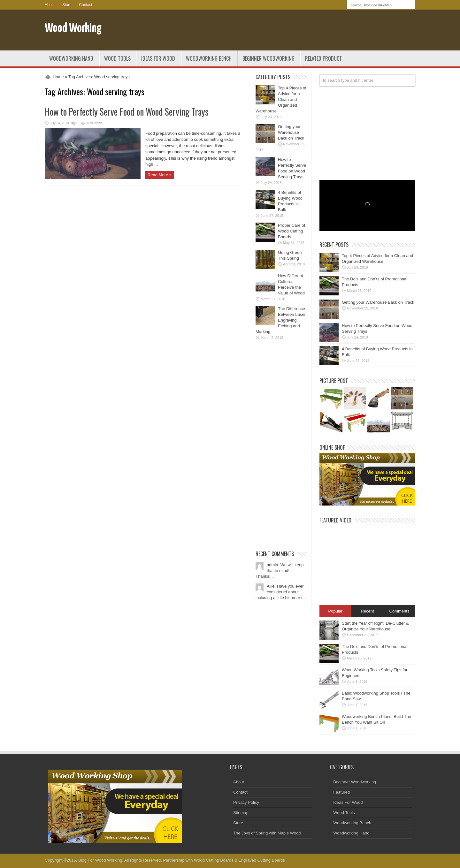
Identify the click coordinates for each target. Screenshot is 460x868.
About (50, 5)
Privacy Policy (246, 802)
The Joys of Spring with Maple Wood (267, 833)
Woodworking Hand (71, 58)
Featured (341, 792)
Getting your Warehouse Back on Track (291, 132)
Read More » (160, 175)
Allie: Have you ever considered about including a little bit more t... (281, 592)
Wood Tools (117, 58)
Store (67, 5)
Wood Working (73, 29)
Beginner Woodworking (268, 58)
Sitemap (241, 813)
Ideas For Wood (158, 58)
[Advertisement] (341, 31)
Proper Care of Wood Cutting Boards (291, 231)
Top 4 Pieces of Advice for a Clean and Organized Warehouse (281, 99)
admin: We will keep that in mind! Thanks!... (280, 571)
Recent (367, 611)
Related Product (323, 58)
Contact (85, 5)
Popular (336, 611)
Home (58, 77)
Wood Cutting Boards (214, 860)
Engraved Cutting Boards (261, 860)
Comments (399, 611)
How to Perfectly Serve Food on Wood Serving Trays (127, 112)
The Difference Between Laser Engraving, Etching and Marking (281, 320)
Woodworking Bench (209, 58)
